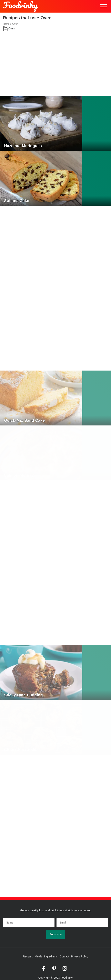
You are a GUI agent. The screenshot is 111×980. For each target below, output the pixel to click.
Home (6, 24)
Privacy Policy (80, 956)
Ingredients (51, 956)
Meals (38, 956)
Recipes (28, 956)
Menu (104, 6)
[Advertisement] (55, 66)
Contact (64, 956)
